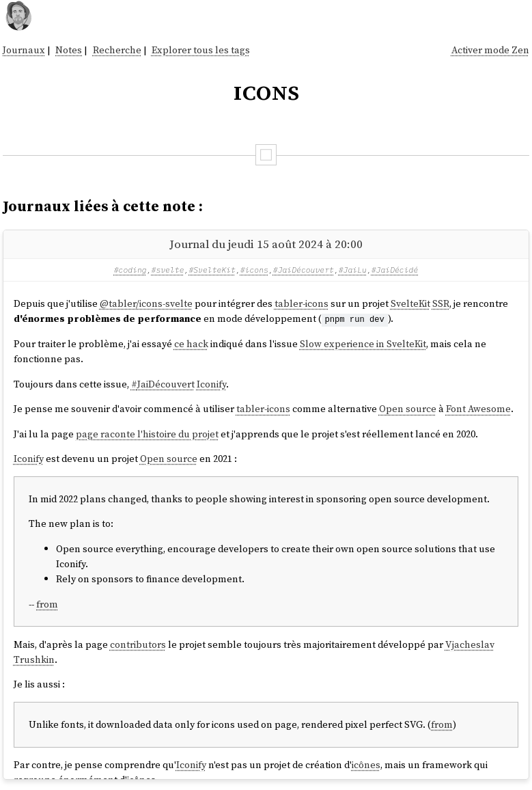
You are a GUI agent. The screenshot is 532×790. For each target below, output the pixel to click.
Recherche (117, 50)
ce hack (191, 344)
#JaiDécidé (395, 270)
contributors (138, 644)
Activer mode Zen (490, 50)
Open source (408, 409)
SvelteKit (410, 303)
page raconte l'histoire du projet (147, 433)
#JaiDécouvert (304, 270)
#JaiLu (353, 270)
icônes (366, 764)
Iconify (211, 383)
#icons (254, 270)
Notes (69, 50)
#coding (130, 270)
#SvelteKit (212, 270)
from (47, 603)
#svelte (168, 270)
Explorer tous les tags (201, 50)
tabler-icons (302, 303)
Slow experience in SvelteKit (363, 344)
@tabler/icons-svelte (146, 303)
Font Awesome (478, 409)
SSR (441, 303)
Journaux (24, 50)
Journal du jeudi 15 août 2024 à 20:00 (266, 244)
